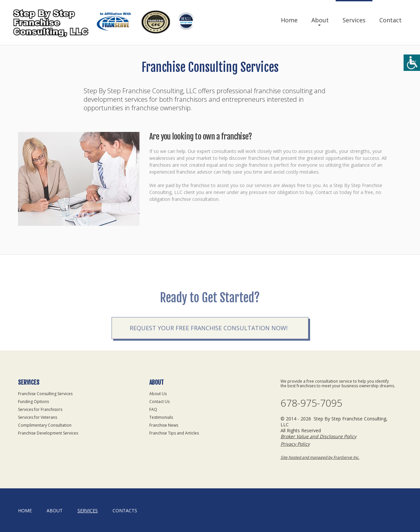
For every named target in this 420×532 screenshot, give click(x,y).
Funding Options (33, 402)
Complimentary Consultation (45, 425)
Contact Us (159, 402)
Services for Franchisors (40, 409)
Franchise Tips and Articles (174, 433)
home (25, 511)
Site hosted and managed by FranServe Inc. (320, 457)
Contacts (125, 511)
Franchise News (164, 425)
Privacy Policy (295, 444)
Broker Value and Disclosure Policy (318, 436)
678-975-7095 (311, 403)
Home (289, 20)
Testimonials (161, 417)
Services (354, 20)
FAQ (153, 409)
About (320, 20)
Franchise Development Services (48, 433)
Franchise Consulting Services (45, 394)
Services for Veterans (38, 417)
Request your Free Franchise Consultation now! (209, 338)
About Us (158, 394)
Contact (390, 20)
